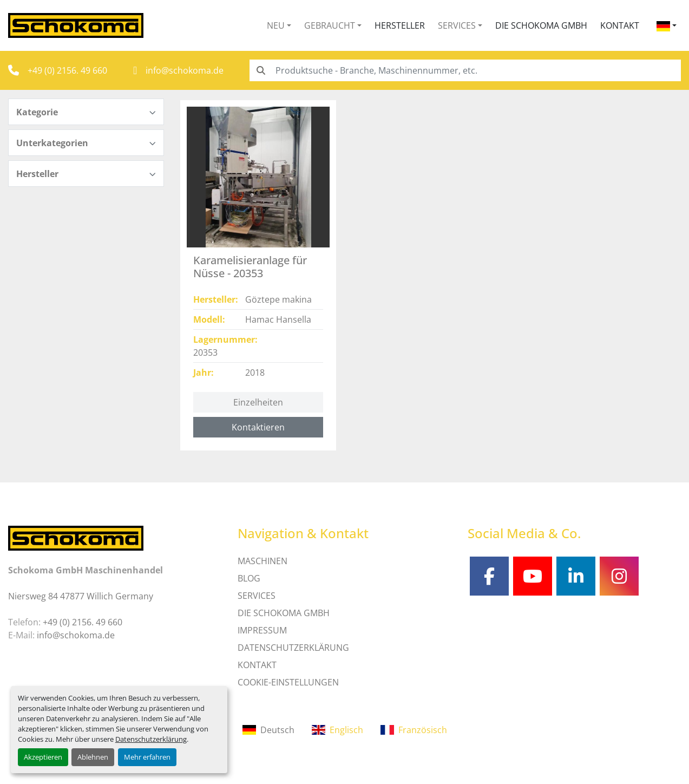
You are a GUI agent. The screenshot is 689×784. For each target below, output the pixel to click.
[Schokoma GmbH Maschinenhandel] (76, 537)
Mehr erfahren (147, 757)
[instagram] (619, 576)
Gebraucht (330, 25)
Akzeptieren (43, 757)
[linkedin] (576, 576)
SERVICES (257, 596)
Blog (249, 578)
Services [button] (457, 25)
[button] (279, 25)
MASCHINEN (263, 561)
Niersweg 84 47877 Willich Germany (81, 596)
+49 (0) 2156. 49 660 (67, 70)
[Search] (465, 70)
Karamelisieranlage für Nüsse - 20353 (250, 267)
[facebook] (489, 576)
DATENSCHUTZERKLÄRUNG (293, 648)
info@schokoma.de (185, 70)
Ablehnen (93, 757)
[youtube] (533, 576)
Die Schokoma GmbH (541, 25)
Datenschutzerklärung (151, 739)
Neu (276, 25)
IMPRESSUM (262, 630)
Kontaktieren (258, 427)
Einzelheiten (258, 402)
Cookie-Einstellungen (288, 682)
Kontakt (620, 25)
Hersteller (400, 25)
